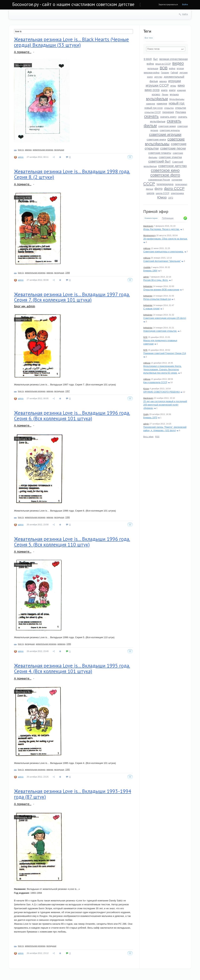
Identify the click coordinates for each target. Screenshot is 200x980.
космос (156, 94)
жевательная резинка (43, 150)
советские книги (156, 140)
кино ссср (152, 90)
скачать (151, 116)
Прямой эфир (156, 211)
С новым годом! (151, 309)
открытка (169, 108)
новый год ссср (154, 108)
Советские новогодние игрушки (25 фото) (165, 318)
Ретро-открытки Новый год (157, 299)
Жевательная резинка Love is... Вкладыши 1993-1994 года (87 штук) (73, 794)
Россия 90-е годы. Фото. (156, 280)
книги (172, 90)
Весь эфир (148, 437)
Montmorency (150, 235)
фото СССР (174, 189)
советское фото (165, 175)
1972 (171, 198)
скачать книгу (168, 117)
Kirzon (146, 389)
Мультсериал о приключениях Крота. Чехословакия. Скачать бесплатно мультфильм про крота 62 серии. (162, 370)
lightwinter (148, 286)
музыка (174, 94)
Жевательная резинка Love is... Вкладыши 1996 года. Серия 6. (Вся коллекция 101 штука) (72, 416)
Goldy (146, 414)
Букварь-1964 (150, 271)
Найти (185, 14)
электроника (177, 193)
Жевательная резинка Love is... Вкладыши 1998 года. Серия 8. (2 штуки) (72, 174)
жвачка (163, 81)
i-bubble (147, 267)
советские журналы (170, 130)
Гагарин (165, 73)
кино (181, 86)
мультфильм (157, 99)
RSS (157, 437)
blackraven (148, 226)
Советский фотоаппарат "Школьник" (162, 261)
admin (146, 277)
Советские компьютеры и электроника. (163, 252)
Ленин (165, 95)
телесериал (181, 184)
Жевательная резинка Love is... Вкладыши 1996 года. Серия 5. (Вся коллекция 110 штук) (72, 542)
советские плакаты (160, 153)
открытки (181, 108)
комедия (181, 90)
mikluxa (147, 248)
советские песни (173, 148)
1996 (68, 517)
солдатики (177, 180)
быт (156, 59)
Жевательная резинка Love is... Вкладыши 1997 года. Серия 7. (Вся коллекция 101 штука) (72, 297)
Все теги (149, 38)
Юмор (162, 197)
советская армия (167, 126)
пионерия (168, 112)
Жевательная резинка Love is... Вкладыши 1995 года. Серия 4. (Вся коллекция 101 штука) (72, 668)
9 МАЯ (148, 59)
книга (164, 90)
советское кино (165, 170)
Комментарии (151, 218)
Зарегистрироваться (168, 4)
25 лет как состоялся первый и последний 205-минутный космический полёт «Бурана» (165, 405)
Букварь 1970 (150, 418)
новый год (176, 103)
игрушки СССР (157, 86)
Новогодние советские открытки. (160, 331)
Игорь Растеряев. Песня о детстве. (161, 229)
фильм (149, 189)
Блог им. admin (25, 306)
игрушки (175, 81)
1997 (68, 391)
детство (158, 77)
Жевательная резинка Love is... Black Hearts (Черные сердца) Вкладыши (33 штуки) (71, 42)
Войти (185, 4)
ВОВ (164, 68)
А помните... (23, 52)
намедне (151, 104)
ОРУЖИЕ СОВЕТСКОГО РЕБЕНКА (162, 392)
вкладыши (153, 69)
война (172, 69)
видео (178, 63)
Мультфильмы (177, 99)
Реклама (181, 112)
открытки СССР (153, 112)
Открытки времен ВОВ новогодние (161, 290)
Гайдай (174, 73)
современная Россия (159, 180)
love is (21, 150)
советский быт (160, 162)
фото (159, 189)
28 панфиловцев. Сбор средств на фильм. (165, 239)
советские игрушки (165, 134)
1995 (68, 770)
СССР (149, 184)
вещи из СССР (163, 64)
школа (150, 193)
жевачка (61, 644)
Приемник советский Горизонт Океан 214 (165, 353)
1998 (68, 273)
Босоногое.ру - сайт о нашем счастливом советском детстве (73, 4)
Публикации (168, 218)
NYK (145, 337)
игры (173, 86)
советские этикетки (170, 157)
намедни (162, 104)
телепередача (165, 184)
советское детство (172, 166)
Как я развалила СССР (155, 382)
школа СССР (162, 193)
